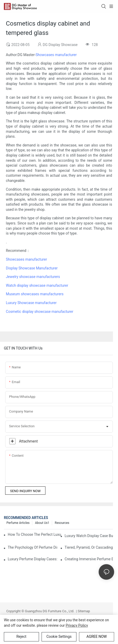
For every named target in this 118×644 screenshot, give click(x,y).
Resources (62, 523)
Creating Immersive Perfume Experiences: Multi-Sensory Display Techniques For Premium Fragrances (89, 559)
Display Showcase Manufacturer (32, 268)
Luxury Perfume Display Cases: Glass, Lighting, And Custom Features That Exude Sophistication (33, 559)
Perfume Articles (18, 523)
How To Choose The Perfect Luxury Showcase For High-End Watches (34, 534)
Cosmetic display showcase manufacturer (40, 312)
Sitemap (83, 611)
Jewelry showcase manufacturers (33, 277)
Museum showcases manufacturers (35, 294)
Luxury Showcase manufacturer (31, 303)
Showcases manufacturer (56, 55)
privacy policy (77, 625)
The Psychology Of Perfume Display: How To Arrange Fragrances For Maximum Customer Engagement (33, 547)
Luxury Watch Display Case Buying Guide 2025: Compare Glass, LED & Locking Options (89, 536)
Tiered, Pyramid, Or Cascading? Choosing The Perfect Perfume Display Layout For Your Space (89, 547)
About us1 (42, 523)
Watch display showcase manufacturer (37, 285)
